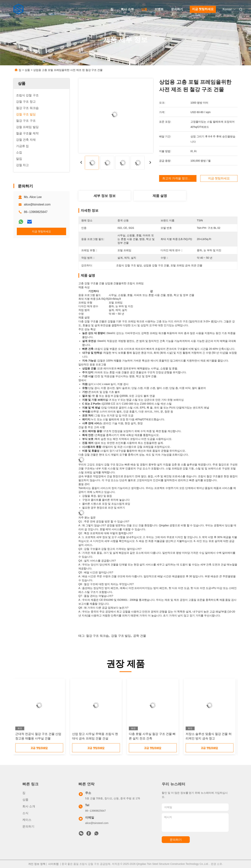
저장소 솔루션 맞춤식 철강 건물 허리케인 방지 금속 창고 (209, 736)
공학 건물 (140, 636)
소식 (25, 813)
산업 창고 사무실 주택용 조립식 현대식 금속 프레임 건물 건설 (95, 736)
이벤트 (159, 9)
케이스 (27, 820)
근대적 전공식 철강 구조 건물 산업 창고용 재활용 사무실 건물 (38, 736)
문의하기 (177, 9)
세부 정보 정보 (105, 196)
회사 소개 (127, 9)
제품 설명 (160, 196)
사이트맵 (53, 864)
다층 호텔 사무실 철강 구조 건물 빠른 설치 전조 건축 (152, 736)
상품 (144, 9)
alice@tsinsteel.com (37, 204)
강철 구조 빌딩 (121, 636)
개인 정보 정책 (37, 864)
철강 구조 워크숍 (97, 636)
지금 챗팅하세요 (203, 9)
